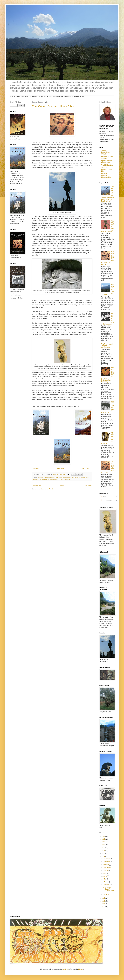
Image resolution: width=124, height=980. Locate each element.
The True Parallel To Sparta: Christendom (107, 346)
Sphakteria (67, 479)
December (107, 859)
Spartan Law (46, 479)
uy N (35, 468)
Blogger (81, 969)
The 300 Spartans (107, 165)
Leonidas (40, 477)
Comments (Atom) (47, 489)
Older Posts (88, 485)
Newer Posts (37, 485)
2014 (104, 856)
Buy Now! (61, 468)
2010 (104, 907)
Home (62, 485)
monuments (59, 477)
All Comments (106, 501)
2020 (104, 839)
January (106, 895)
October (106, 865)
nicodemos (66, 969)
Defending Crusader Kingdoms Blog (106, 175)
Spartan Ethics (85, 477)
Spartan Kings (37, 479)
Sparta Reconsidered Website (106, 152)
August (106, 870)
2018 (104, 845)
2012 (104, 901)
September (107, 868)
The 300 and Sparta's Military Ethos (53, 106)
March (106, 882)
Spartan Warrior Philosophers (106, 162)
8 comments (61, 474)
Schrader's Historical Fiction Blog (107, 169)
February (107, 885)
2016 (104, 851)
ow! (38, 468)
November (107, 862)
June (105, 876)
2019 (104, 842)
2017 (104, 848)
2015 (104, 853)
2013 (104, 898)
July (105, 873)
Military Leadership (49, 477)
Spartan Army (76, 477)
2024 (104, 836)
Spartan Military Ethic (56, 479)
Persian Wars (67, 477)
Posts (104, 497)
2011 (104, 904)
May (105, 879)
